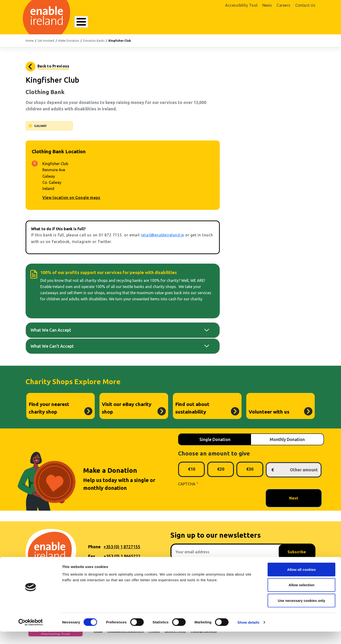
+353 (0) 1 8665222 (122, 556)
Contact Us (305, 5)
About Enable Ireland (97, 22)
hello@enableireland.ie (126, 566)
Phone (94, 547)
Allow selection (301, 597)
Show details (249, 635)
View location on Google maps (71, 198)
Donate (302, 23)
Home (30, 41)
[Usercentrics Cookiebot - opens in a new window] (31, 635)
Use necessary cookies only (301, 613)
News (267, 5)
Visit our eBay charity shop (127, 408)
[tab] (123, 330)
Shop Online (270, 23)
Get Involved (204, 22)
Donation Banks (94, 41)
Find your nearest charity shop (49, 408)
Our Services (137, 22)
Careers (283, 5)
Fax (92, 556)
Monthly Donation (287, 439)
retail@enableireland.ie (162, 235)
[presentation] (214, 498)
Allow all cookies (302, 582)
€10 (192, 469)
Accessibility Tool (241, 5)
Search (230, 22)
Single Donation (215, 439)
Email (94, 566)
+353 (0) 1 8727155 (122, 547)
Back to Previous (53, 66)
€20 (221, 469)
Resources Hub (170, 22)
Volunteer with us (269, 412)
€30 (250, 469)
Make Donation (69, 41)
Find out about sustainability (192, 408)
